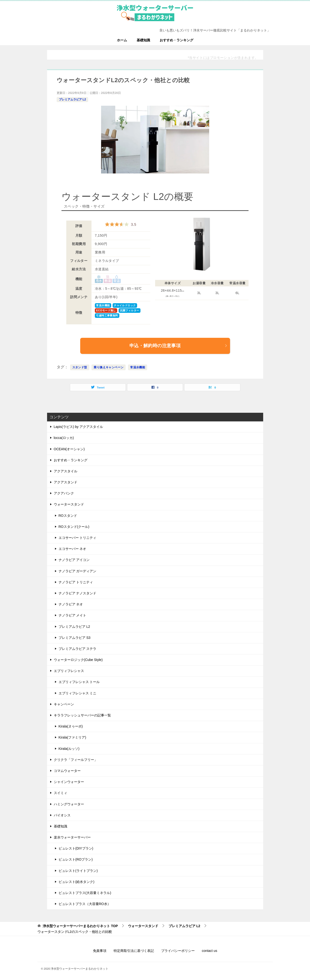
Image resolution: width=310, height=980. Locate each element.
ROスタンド (68, 516)
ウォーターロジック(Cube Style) (78, 660)
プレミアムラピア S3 (75, 638)
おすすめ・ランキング (176, 40)
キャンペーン (64, 704)
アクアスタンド (66, 482)
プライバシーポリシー (178, 951)
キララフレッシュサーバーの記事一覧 (82, 715)
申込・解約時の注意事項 (179, 346)
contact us (210, 951)
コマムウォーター (67, 771)
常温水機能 (138, 367)
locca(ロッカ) (64, 438)
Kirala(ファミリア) (72, 737)
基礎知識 (143, 40)
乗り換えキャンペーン (109, 367)
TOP (80, 926)
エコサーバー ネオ (73, 549)
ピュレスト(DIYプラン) (76, 848)
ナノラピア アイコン (74, 560)
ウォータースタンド (69, 504)
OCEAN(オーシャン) (69, 449)
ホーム (122, 40)
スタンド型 (80, 367)
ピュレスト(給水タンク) (76, 882)
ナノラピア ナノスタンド (78, 593)
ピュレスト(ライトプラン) (78, 871)
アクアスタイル (66, 471)
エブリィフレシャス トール (79, 682)
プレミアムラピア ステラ (78, 649)
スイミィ (61, 793)
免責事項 (100, 951)
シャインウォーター (69, 782)
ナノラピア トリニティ (76, 582)
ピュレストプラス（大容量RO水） (85, 904)
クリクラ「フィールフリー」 (76, 760)
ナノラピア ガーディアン (78, 571)
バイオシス (62, 815)
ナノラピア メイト (73, 615)
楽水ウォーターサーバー (72, 837)
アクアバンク (64, 493)
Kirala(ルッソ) (69, 749)
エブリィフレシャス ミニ (78, 693)
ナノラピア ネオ (71, 604)
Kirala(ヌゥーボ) (71, 726)
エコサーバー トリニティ (78, 538)
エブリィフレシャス (69, 671)
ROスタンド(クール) (74, 527)
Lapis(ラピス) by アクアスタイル (78, 427)
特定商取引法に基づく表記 (134, 951)
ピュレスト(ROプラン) (76, 859)
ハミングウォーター (69, 804)
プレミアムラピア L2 (72, 99)
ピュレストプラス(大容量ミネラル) (85, 893)
